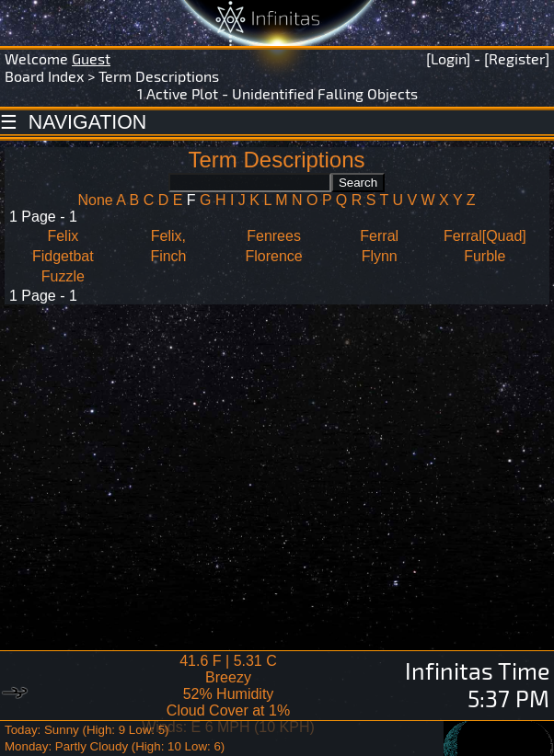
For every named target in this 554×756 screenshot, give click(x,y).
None (95, 200)
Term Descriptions (159, 76)
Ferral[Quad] (485, 236)
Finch (168, 256)
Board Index (44, 76)
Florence (273, 256)
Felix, (168, 236)
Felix (63, 236)
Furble (485, 256)
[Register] (517, 58)
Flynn (380, 256)
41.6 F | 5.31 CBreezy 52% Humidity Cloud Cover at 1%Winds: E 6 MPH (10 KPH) (228, 694)
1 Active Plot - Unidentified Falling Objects (277, 93)
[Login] (448, 58)
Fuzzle (63, 276)
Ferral (379, 236)
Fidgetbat (63, 256)
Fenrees (274, 236)
